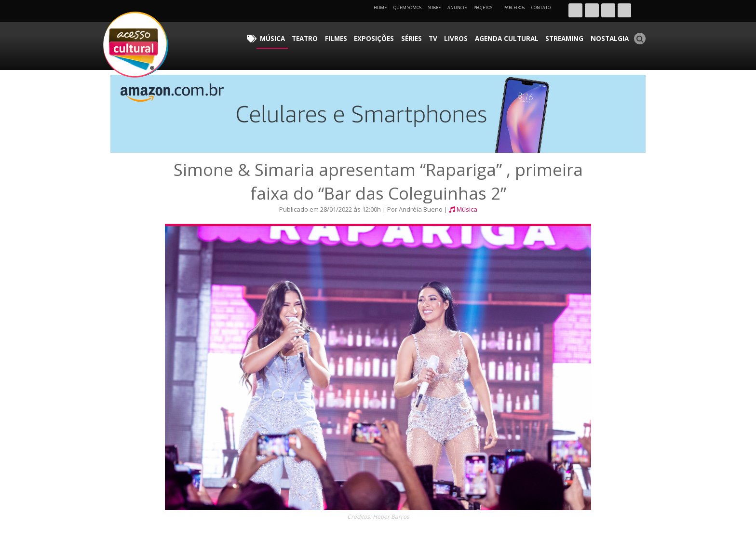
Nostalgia (613, 36)
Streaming (573, 36)
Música (320, 36)
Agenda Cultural (523, 36)
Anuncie (457, 7)
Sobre (434, 7)
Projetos (486, 7)
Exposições (408, 36)
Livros (479, 36)
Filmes (375, 36)
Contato (541, 7)
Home (380, 7)
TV (459, 36)
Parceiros (514, 7)
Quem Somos (407, 7)
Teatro (348, 36)
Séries (441, 36)
